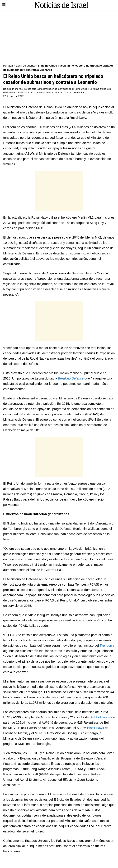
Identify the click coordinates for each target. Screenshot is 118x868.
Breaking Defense (71, 378)
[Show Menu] (4, 5)
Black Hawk (95, 728)
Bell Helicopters (101, 717)
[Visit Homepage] (61, 5)
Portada (8, 66)
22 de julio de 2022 (13, 96)
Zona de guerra (25, 66)
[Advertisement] (59, 35)
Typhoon (106, 646)
